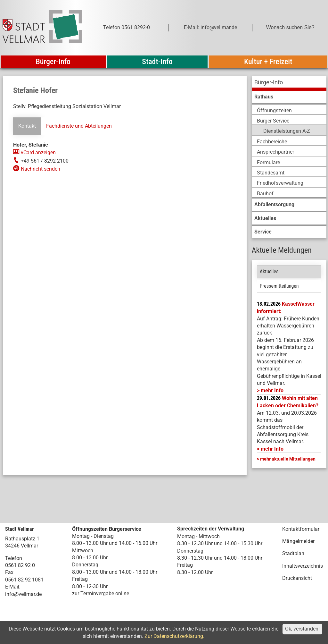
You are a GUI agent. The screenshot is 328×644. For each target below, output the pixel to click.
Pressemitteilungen (279, 286)
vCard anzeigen (38, 153)
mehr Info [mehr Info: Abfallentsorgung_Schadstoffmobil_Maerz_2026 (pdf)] (272, 449)
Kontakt (27, 126)
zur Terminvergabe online (101, 593)
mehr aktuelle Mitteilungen (288, 459)
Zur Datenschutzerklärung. (174, 636)
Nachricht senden (41, 169)
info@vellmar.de (23, 594)
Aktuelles (269, 271)
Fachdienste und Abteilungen (79, 126)
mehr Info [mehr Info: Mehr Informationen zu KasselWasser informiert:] (272, 390)
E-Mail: (13, 587)
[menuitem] (289, 83)
